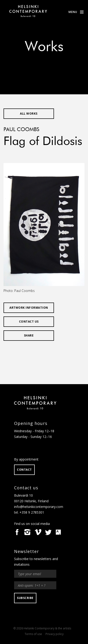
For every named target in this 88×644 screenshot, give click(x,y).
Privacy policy (55, 634)
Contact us (29, 322)
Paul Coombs (21, 130)
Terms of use (33, 634)
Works (44, 47)
